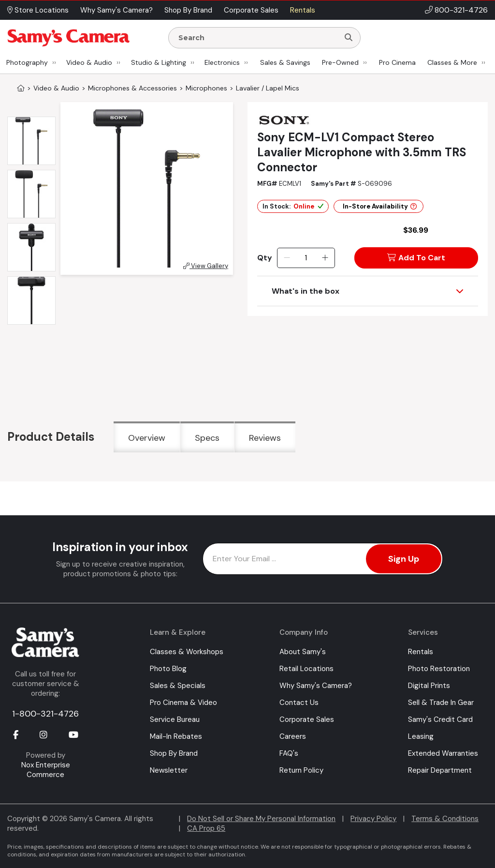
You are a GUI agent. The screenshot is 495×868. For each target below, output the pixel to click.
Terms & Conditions (445, 819)
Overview (147, 438)
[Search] (349, 38)
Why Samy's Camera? (316, 686)
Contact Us (299, 703)
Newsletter (169, 770)
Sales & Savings (285, 62)
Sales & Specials (178, 686)
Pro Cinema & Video (183, 703)
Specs (207, 438)
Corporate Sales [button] (251, 10)
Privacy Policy (373, 819)
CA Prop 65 (206, 828)
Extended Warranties (443, 753)
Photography (27, 62)
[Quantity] (306, 258)
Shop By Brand (174, 753)
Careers (293, 736)
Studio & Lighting (159, 62)
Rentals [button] (303, 10)
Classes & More (452, 62)
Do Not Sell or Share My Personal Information (261, 819)
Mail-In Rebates (176, 736)
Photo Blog (168, 669)
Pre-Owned (340, 62)
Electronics (222, 62)
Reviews (265, 438)
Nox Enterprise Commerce (46, 770)
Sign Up (404, 559)
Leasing (421, 736)
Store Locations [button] (38, 10)
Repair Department (440, 770)
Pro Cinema (397, 62)
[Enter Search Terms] (258, 38)
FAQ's (289, 753)
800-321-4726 (461, 10)
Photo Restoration (439, 669)
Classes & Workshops (187, 652)
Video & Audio (89, 62)
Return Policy (301, 770)
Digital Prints (429, 686)
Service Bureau (175, 719)
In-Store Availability (380, 206)
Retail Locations (306, 669)
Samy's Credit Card (440, 719)
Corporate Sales (307, 719)
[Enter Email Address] (323, 559)
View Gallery (206, 266)
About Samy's (303, 652)
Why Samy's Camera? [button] (116, 10)
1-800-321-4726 (45, 714)
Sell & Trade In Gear (441, 703)
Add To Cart (416, 258)
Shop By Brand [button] (188, 10)
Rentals (421, 652)
